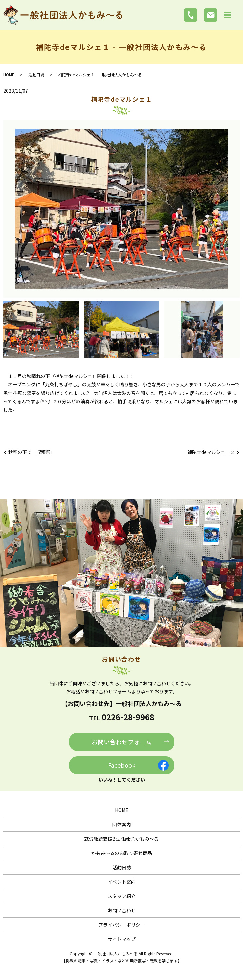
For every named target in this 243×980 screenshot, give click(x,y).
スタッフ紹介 (122, 896)
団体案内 (122, 824)
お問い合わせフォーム (121, 742)
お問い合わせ (122, 910)
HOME (9, 74)
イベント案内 (122, 882)
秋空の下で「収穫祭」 (32, 452)
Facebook (122, 765)
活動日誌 (36, 74)
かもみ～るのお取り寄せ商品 (122, 853)
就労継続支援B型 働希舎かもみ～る (121, 839)
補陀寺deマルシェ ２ (211, 452)
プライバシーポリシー (122, 925)
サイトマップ (122, 939)
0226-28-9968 (128, 717)
